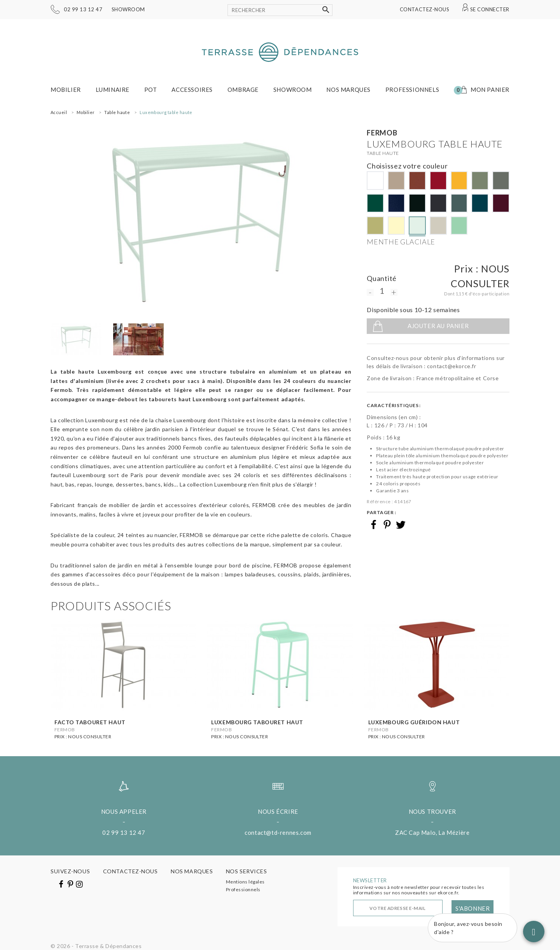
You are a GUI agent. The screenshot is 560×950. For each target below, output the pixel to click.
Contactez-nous (424, 9)
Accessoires (192, 90)
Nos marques (348, 90)
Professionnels (412, 90)
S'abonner (472, 908)
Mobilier (66, 90)
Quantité (382, 278)
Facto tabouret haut (90, 722)
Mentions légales (245, 882)
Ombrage (243, 90)
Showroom (128, 9)
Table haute (383, 153)
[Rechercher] (280, 10)
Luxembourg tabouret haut (257, 722)
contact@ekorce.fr (452, 366)
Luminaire (113, 90)
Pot (151, 90)
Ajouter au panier (438, 326)
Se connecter (490, 9)
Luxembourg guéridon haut (414, 722)
